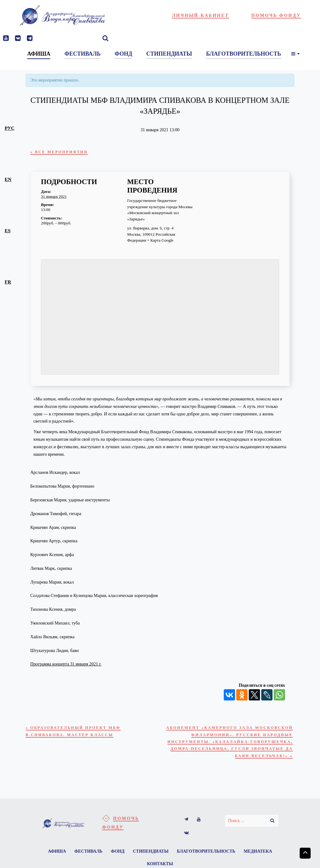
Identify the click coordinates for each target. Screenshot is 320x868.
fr (8, 282)
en (8, 179)
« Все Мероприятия (65, 152)
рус (10, 128)
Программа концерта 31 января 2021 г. (66, 666)
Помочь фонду (276, 15)
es (8, 231)
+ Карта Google (160, 242)
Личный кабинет (200, 15)
